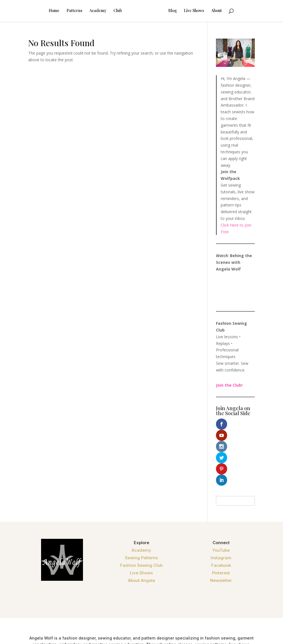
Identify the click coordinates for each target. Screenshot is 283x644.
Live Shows (201, 11)
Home (47, 11)
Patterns (67, 11)
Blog (180, 11)
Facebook (221, 520)
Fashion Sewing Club (141, 520)
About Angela (141, 536)
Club (110, 11)
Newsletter (221, 536)
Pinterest (221, 528)
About (224, 11)
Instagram (221, 513)
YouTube (221, 505)
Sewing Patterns (141, 513)
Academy (91, 11)
